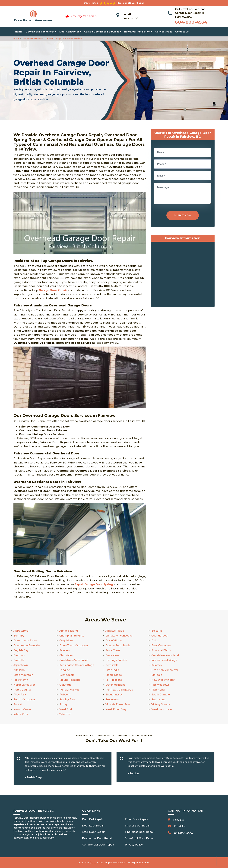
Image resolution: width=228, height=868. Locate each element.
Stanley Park (67, 699)
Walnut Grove (22, 709)
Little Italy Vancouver (165, 670)
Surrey (63, 704)
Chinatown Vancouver (119, 636)
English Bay (21, 650)
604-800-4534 (191, 22)
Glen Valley (66, 655)
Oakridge (65, 685)
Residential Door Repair (97, 838)
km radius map (183, 275)
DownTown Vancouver (74, 645)
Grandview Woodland (165, 655)
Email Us (180, 826)
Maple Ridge (114, 675)
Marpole (157, 675)
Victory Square (161, 704)
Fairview (65, 650)
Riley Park (20, 695)
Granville (19, 660)
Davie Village (114, 641)
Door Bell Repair (92, 819)
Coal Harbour (160, 636)
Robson (64, 695)
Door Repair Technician (40, 32)
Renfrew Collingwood (119, 690)
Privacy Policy (134, 845)
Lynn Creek (67, 675)
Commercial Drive (25, 641)
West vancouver (162, 709)
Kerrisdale (112, 665)
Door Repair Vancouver (112, 863)
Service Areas (164, 32)
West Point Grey (116, 709)
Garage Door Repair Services (102, 32)
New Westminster (163, 680)
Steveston (112, 699)
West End (66, 709)
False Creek (113, 650)
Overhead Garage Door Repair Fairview (62, 38)
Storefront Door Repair (140, 838)
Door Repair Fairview (31, 38)
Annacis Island (69, 631)
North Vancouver (24, 685)
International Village (164, 660)
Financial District (162, 650)
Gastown (19, 655)
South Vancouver (24, 699)
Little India (112, 670)
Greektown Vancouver (74, 660)
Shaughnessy (114, 695)
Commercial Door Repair (98, 845)
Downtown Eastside (27, 645)
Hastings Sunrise (116, 660)
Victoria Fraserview (118, 704)
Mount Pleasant (70, 680)
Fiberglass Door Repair (140, 832)
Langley (64, 670)
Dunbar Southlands (118, 645)
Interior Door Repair (138, 826)
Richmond (158, 690)
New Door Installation (137, 32)
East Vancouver (161, 645)
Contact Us (182, 32)
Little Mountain (23, 675)
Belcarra (157, 631)
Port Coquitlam (23, 690)
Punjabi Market (69, 690)
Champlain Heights (72, 636)
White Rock (21, 714)
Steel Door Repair (93, 832)
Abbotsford (21, 631)
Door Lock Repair (93, 826)
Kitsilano (19, 670)
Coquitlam (66, 641)
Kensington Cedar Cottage (77, 665)
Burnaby (19, 636)
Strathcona (158, 699)
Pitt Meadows (160, 685)
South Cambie (161, 695)
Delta (155, 641)
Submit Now (183, 215)
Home (19, 32)
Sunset (18, 704)
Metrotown (21, 680)
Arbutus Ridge (115, 631)
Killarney (157, 665)
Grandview (112, 655)
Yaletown (65, 714)
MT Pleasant (114, 680)
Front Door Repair (136, 819)
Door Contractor (69, 32)
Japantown (21, 665)
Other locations (115, 685)
